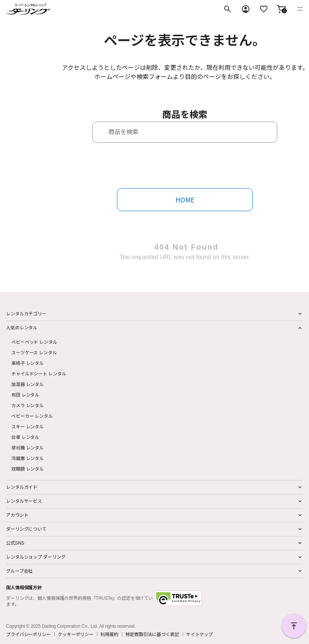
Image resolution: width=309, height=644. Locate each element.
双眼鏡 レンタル (28, 469)
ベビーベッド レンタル (34, 342)
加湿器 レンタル (28, 384)
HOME (185, 200)
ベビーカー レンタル (32, 416)
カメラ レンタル (28, 405)
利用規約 (109, 634)
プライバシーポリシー (28, 634)
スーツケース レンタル (34, 352)
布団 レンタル (25, 395)
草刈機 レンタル (28, 447)
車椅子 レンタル (28, 363)
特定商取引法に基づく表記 (152, 634)
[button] (281, 9)
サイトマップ (199, 634)
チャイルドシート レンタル (39, 373)
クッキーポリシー (76, 634)
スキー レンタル (28, 426)
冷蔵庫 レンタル (28, 458)
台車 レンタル (25, 437)
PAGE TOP (294, 626)
